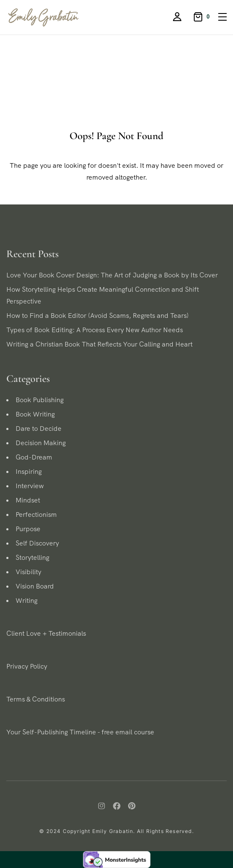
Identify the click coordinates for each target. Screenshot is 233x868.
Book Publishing (40, 400)
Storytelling (32, 558)
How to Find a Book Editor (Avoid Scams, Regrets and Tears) (98, 316)
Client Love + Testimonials (46, 633)
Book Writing (35, 414)
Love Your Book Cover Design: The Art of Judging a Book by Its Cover (112, 275)
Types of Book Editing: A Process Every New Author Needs (95, 330)
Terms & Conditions (36, 699)
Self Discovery (37, 543)
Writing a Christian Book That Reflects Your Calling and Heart (99, 344)
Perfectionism (36, 515)
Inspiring (29, 472)
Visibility (28, 572)
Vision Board (35, 586)
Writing (27, 601)
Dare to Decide (39, 429)
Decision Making (41, 443)
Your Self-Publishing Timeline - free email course (80, 732)
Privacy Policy (27, 666)
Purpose (28, 529)
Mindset (28, 500)
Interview (30, 486)
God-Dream (34, 457)
